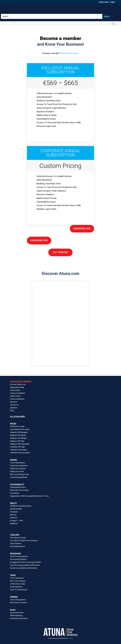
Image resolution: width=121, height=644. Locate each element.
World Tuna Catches (18, 468)
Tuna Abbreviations (17, 546)
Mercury (13, 515)
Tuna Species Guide (18, 538)
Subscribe (104, 2)
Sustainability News (18, 487)
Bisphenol (14, 523)
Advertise (14, 408)
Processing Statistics (18, 559)
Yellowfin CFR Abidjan (19, 450)
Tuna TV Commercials (19, 590)
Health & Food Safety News (21, 506)
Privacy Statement (17, 399)
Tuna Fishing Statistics (19, 466)
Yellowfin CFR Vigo (17, 447)
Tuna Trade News (17, 578)
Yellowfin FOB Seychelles (20, 453)
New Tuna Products (18, 581)
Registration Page (17, 387)
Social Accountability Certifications (24, 568)
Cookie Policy (15, 396)
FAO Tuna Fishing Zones (19, 474)
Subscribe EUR (82, 229)
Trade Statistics (16, 587)
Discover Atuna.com (18, 384)
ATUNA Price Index (17, 426)
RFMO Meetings (16, 615)
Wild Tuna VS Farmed (18, 603)
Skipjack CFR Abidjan (18, 438)
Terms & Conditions (18, 393)
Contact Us (14, 405)
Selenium (14, 518)
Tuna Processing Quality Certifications (25, 565)
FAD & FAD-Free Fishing (19, 490)
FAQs (12, 411)
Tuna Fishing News (17, 463)
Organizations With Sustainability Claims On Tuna (29, 496)
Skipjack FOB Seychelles (20, 444)
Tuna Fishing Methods (19, 477)
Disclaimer (71, 638)
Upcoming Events (17, 613)
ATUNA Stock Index (18, 584)
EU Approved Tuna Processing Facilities (25, 562)
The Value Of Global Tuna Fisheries (24, 541)
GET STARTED (60, 252)
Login (112, 2)
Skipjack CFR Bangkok (19, 432)
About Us (14, 402)
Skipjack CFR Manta (18, 435)
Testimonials (15, 390)
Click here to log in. (70, 53)
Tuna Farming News (18, 600)
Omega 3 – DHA (16, 521)
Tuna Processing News (19, 556)
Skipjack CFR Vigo (17, 441)
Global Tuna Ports (17, 471)
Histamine (14, 512)
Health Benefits (16, 509)
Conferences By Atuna (19, 618)
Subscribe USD (39, 240)
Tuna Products (16, 543)
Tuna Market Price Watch (20, 429)
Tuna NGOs (15, 493)
